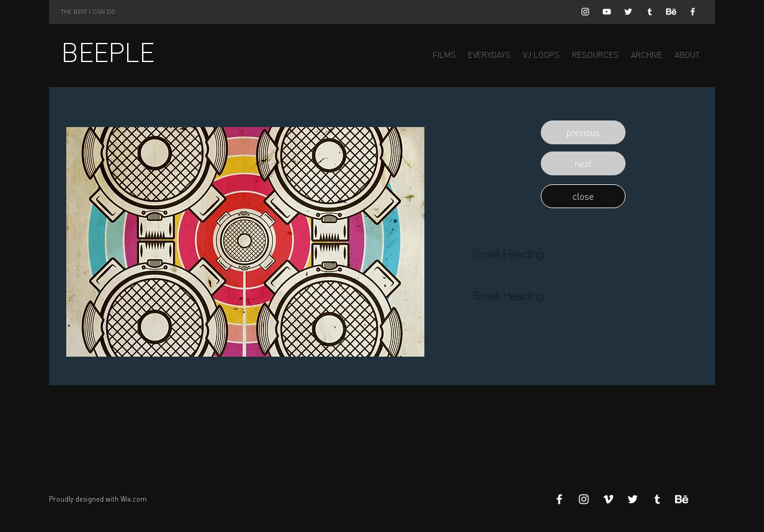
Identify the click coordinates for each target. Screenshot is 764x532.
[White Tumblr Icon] (650, 12)
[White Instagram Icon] (585, 12)
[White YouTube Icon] (607, 12)
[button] (583, 132)
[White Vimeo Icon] (608, 499)
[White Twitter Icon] (628, 12)
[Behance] (671, 12)
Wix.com (134, 499)
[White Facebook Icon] (693, 12)
